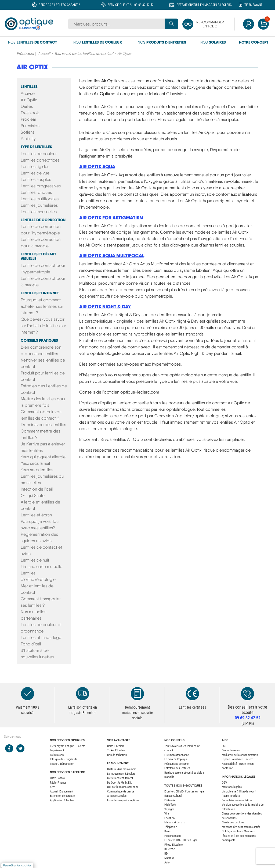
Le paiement (57, 750)
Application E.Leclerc (62, 800)
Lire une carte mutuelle (41, 567)
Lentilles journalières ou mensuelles (42, 479)
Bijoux (168, 831)
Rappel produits (231, 796)
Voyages (169, 809)
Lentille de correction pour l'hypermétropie (41, 230)
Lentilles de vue (35, 173)
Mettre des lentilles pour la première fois (43, 402)
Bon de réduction (117, 755)
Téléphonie (171, 827)
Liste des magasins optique (123, 800)
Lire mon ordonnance (177, 755)
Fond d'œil (31, 644)
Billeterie (170, 849)
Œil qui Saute (33, 496)
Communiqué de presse (121, 792)
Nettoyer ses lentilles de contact (43, 363)
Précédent (25, 53)
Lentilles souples (36, 179)
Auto (167, 862)
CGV (224, 783)
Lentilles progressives (41, 186)
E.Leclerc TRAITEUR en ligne (181, 840)
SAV (52, 787)
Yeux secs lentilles (37, 470)
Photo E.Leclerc (173, 845)
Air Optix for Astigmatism (111, 218)
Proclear (28, 119)
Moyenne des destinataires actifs (241, 827)
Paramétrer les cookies (17, 865)
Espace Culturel (173, 796)
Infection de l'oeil (37, 489)
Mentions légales (232, 787)
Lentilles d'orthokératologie (38, 576)
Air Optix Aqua (97, 167)
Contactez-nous (231, 750)
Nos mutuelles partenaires (33, 615)
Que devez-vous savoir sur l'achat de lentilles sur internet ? (43, 326)
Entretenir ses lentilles (177, 768)
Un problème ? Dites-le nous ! (239, 792)
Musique (169, 858)
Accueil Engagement (61, 792)
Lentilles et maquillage (41, 637)
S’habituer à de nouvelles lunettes (37, 654)
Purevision (30, 126)
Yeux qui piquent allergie (43, 457)
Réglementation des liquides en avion (39, 537)
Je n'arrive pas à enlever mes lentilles (43, 447)
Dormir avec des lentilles (43, 425)
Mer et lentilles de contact (37, 589)
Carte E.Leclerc (116, 746)
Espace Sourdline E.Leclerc (237, 759)
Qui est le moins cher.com (122, 787)
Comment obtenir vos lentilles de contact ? (41, 415)
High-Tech (170, 805)
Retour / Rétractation (62, 764)
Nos (32, 42)
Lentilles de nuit (35, 560)
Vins (167, 814)
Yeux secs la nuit (35, 463)
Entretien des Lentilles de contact (44, 389)
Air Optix (32, 67)
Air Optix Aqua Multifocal (112, 256)
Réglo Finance (58, 783)
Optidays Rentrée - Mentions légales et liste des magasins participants (239, 836)
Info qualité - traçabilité (64, 759)
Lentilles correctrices (40, 160)
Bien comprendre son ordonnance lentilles (41, 350)
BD (166, 854)
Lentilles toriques (36, 192)
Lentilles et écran (36, 515)
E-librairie (170, 800)
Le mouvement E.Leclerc (121, 774)
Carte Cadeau (57, 778)
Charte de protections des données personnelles (242, 816)
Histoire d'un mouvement (122, 769)
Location (169, 818)
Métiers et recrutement (120, 778)
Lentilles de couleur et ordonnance (41, 628)
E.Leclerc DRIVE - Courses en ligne (184, 792)
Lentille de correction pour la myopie (41, 243)
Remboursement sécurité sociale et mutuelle (185, 775)
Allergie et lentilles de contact (40, 505)
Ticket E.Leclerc (116, 750)
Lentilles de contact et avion (41, 550)
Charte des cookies (233, 822)
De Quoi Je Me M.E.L (119, 783)
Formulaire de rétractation (237, 800)
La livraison (57, 755)
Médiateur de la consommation (240, 755)
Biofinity (28, 139)
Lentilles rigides (35, 167)
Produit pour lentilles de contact (43, 376)
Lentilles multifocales (40, 199)
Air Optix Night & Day (105, 307)
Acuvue (28, 93)
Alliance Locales (117, 796)
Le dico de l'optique (176, 759)
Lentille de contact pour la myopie (43, 282)
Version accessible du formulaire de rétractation (243, 807)
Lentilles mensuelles (39, 212)
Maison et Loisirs (175, 822)
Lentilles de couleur (39, 154)
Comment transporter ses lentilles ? (41, 602)
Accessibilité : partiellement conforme (238, 766)
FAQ (224, 746)
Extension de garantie (62, 796)
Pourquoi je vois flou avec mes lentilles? (40, 525)
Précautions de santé (176, 764)
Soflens (28, 132)
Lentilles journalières (39, 205)
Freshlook (30, 113)
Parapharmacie (173, 836)
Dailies (27, 106)
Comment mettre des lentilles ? (40, 434)
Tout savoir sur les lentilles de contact (84, 53)
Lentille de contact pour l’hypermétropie (43, 269)
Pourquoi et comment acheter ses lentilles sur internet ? (42, 306)
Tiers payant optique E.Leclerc (68, 746)
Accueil (44, 53)
